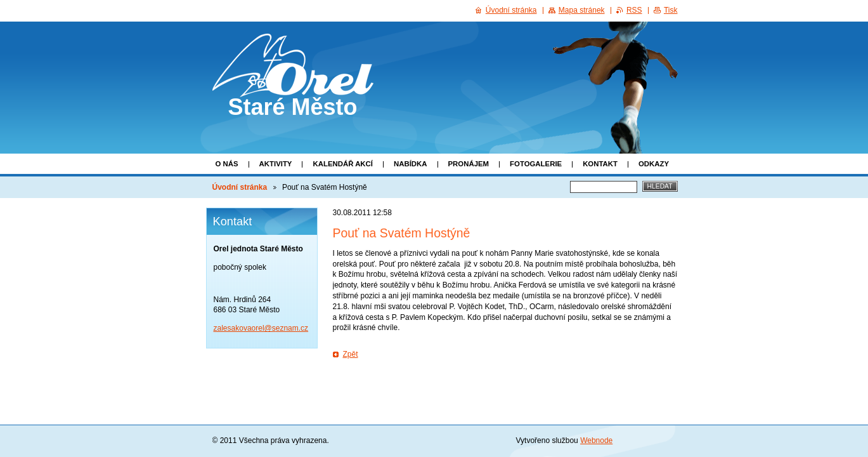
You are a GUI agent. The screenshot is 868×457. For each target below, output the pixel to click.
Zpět (351, 354)
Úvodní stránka (240, 187)
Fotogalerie (536, 164)
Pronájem (469, 164)
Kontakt (600, 164)
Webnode (596, 440)
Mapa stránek (582, 10)
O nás (227, 164)
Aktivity (276, 164)
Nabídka (411, 164)
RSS (634, 10)
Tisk (671, 10)
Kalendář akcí (343, 164)
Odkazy (654, 164)
